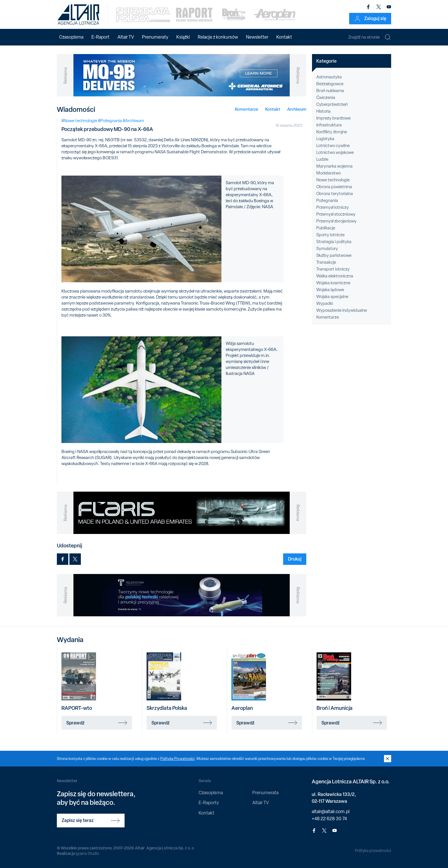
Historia (323, 111)
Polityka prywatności (373, 851)
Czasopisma (71, 37)
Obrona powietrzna (334, 187)
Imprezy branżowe (333, 118)
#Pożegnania (110, 121)
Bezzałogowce (330, 84)
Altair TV (126, 37)
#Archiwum (133, 121)
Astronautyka (329, 77)
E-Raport (100, 37)
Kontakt (284, 37)
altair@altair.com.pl (331, 812)
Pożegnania (327, 200)
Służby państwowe (334, 255)
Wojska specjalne (332, 297)
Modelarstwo (329, 173)
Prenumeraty (155, 37)
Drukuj (295, 559)
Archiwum (297, 109)
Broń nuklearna (330, 91)
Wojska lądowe (330, 290)
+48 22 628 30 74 (329, 819)
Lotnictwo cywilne (333, 146)
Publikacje (326, 228)
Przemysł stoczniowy (336, 214)
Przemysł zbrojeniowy (336, 221)
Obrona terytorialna (335, 194)
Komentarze (247, 109)
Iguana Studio (87, 853)
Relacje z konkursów (218, 37)
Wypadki (325, 303)
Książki (183, 37)
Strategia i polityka (334, 242)
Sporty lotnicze (330, 235)
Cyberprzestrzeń (332, 104)
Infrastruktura (329, 125)
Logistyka (325, 139)
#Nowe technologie (79, 121)
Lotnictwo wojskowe (335, 152)
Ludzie (322, 159)
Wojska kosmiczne (333, 283)
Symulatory (327, 249)
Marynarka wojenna (334, 166)
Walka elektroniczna (335, 276)
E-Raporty (209, 803)
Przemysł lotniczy (333, 207)
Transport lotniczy (333, 269)
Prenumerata (265, 793)
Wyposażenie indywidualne (342, 310)
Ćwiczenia (326, 98)
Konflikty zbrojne (332, 132)
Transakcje (326, 262)
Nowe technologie (333, 180)
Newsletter (257, 37)
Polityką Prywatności (177, 759)
